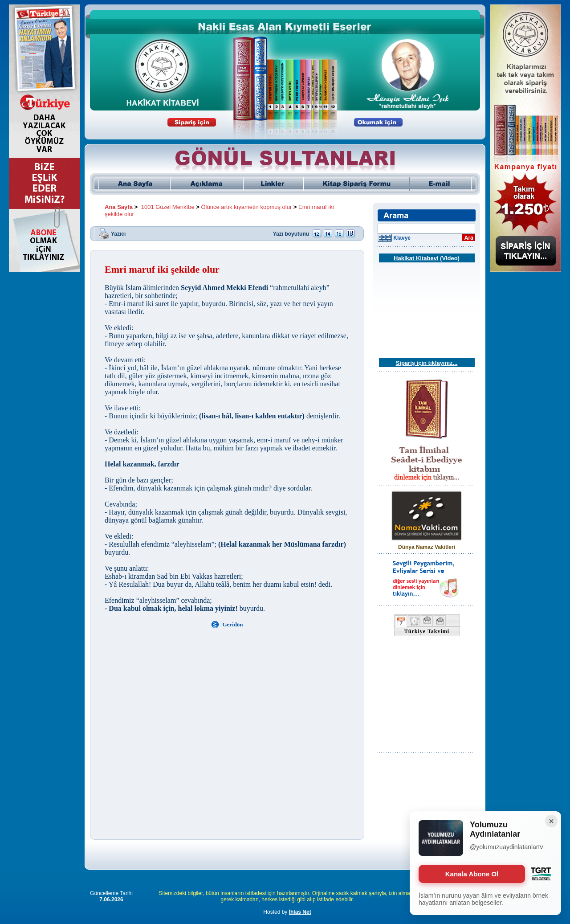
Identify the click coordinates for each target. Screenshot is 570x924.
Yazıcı (118, 233)
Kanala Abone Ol (472, 874)
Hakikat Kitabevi (416, 258)
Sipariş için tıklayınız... (427, 363)
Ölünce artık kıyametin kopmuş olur (247, 207)
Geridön (232, 624)
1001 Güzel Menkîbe (168, 207)
